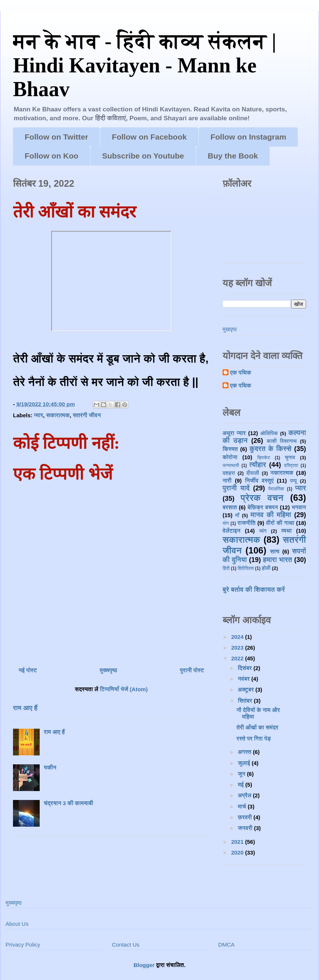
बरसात (230, 507)
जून (242, 774)
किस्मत (230, 449)
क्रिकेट (264, 458)
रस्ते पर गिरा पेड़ (254, 739)
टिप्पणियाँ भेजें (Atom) (124, 689)
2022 (238, 658)
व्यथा (286, 531)
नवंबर (244, 679)
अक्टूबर (246, 690)
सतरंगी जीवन (87, 415)
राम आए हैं (25, 708)
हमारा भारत (278, 560)
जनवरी (246, 828)
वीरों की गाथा (280, 523)
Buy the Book (233, 156)
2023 (238, 648)
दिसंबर (246, 668)
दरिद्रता (291, 465)
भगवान (299, 507)
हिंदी (226, 568)
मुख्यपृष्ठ (108, 670)
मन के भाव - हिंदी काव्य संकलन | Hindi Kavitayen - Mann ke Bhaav (145, 65)
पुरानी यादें (236, 488)
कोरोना (230, 457)
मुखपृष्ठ (230, 329)
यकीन (50, 767)
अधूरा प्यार (234, 433)
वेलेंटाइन (231, 531)
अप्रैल (245, 795)
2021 (238, 842)
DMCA (226, 945)
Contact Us (126, 945)
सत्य (275, 551)
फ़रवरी (246, 817)
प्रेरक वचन (262, 498)
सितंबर (246, 701)
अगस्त (245, 752)
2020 (238, 852)
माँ (237, 515)
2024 (238, 637)
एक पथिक (241, 373)
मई (241, 785)
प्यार (39, 415)
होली (266, 568)
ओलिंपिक (269, 433)
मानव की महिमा (271, 515)
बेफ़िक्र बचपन (263, 507)
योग (226, 523)
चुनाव (290, 458)
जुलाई (245, 763)
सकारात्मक (58, 415)
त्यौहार (258, 465)
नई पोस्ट (28, 670)
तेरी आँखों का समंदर (258, 727)
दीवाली (253, 473)
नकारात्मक (282, 473)
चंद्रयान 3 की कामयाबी (68, 803)
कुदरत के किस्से (270, 449)
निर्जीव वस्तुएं (259, 481)
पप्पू (293, 481)
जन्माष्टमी (231, 465)
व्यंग (263, 531)
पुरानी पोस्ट (192, 670)
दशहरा (229, 473)
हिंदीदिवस (246, 568)
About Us (17, 924)
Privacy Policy (23, 945)
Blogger (144, 965)
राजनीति (246, 523)
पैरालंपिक (276, 489)
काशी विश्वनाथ (282, 441)
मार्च (243, 806)
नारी (227, 481)
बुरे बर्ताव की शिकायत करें (254, 589)
